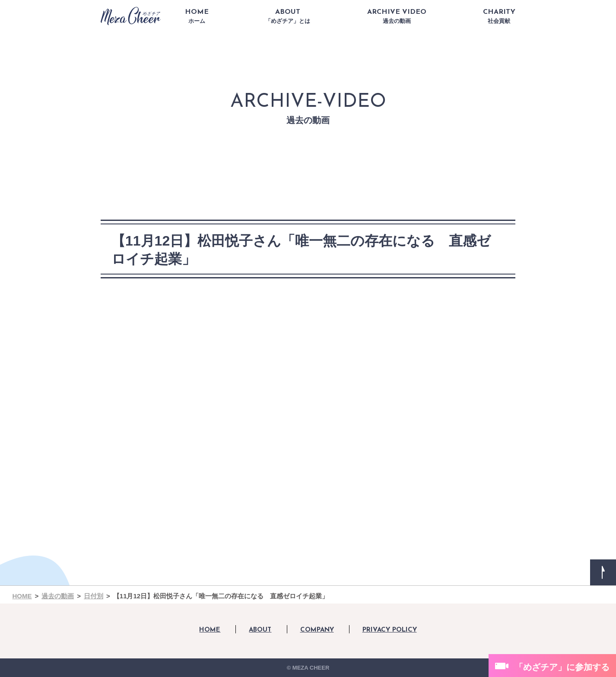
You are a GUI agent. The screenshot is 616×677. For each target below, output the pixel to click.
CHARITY (499, 16)
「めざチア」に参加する (562, 667)
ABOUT (288, 16)
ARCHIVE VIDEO (397, 16)
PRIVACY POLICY (390, 630)
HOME (197, 16)
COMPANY (317, 630)
